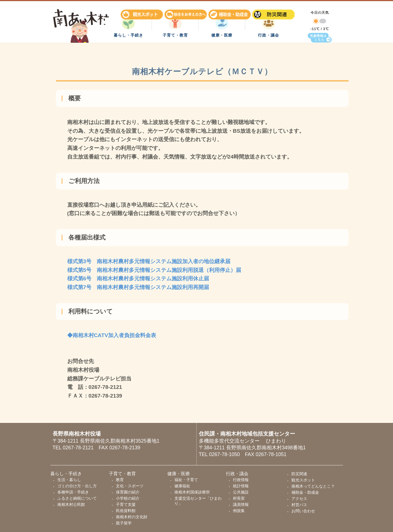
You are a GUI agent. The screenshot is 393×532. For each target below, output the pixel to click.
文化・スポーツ (130, 486)
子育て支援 (126, 504)
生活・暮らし (69, 480)
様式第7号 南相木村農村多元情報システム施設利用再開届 (138, 289)
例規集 (239, 511)
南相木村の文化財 (132, 517)
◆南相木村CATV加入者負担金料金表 (112, 337)
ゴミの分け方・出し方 (77, 486)
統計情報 (241, 486)
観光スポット (143, 12)
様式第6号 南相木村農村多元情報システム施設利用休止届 (138, 280)
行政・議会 (269, 49)
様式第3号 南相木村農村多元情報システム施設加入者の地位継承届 (149, 263)
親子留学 (124, 523)
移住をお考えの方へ (187, 12)
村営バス (299, 505)
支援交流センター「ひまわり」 (198, 501)
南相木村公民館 (71, 504)
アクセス (299, 499)
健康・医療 (222, 49)
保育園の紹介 (128, 492)
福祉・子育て (186, 480)
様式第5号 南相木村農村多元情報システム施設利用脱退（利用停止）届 (154, 271)
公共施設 (241, 492)
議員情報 (241, 504)
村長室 (239, 498)
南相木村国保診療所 (192, 492)
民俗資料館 (126, 511)
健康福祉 (182, 486)
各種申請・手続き (73, 492)
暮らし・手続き (128, 49)
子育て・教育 (175, 49)
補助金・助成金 (230, 12)
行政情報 (241, 480)
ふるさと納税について (77, 498)
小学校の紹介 (128, 498)
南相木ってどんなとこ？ (313, 486)
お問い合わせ (303, 511)
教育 (120, 480)
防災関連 (274, 12)
